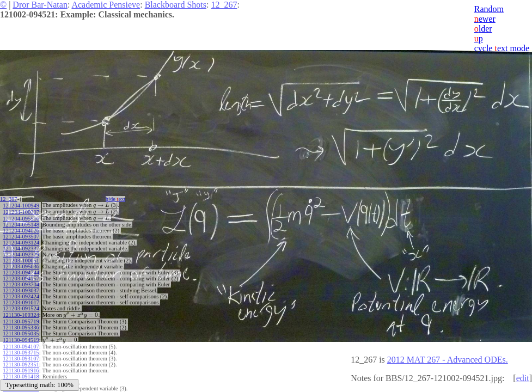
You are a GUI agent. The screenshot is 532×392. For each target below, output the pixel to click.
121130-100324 (21, 313)
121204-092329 (21, 253)
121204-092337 (21, 247)
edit (523, 378)
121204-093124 (21, 241)
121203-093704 (21, 283)
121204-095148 (21, 223)
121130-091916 (21, 367)
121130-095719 (21, 319)
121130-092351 (21, 361)
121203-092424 (21, 295)
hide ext (119, 199)
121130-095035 (21, 331)
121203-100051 (21, 259)
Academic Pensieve (106, 5)
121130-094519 (21, 337)
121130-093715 (21, 349)
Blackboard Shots (176, 5)
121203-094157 (21, 277)
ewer (485, 19)
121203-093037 (21, 289)
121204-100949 (21, 205)
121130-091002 (21, 379)
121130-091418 (21, 373)
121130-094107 (21, 343)
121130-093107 (21, 355)
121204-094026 (21, 229)
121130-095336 (21, 325)
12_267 (224, 5)
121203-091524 (21, 307)
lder (483, 29)
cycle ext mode (502, 48)
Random (489, 9)
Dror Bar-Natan (40, 5)
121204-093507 (21, 235)
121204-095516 (21, 217)
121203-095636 (21, 265)
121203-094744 (21, 271)
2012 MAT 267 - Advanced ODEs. (448, 360)
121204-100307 (21, 211)
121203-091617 (21, 301)
